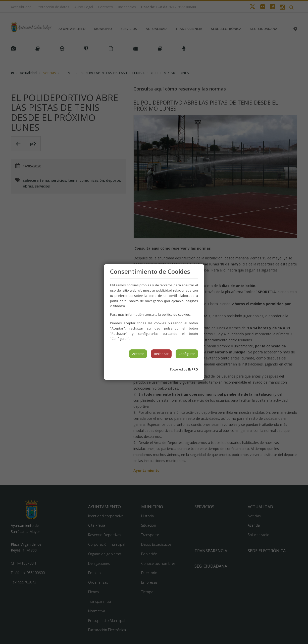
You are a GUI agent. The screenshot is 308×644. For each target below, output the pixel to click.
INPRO (193, 369)
